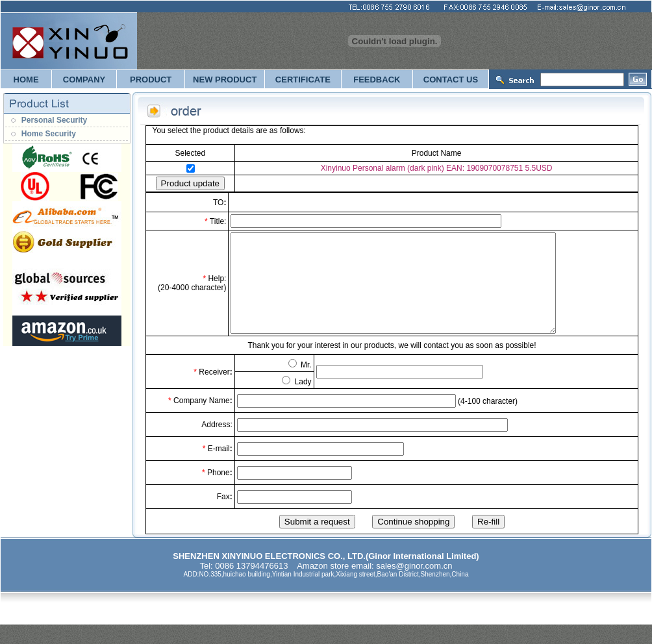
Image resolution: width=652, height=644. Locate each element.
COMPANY (84, 80)
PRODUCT (151, 80)
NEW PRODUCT (225, 80)
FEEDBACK (377, 80)
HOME (26, 80)
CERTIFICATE (303, 80)
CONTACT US (451, 80)
